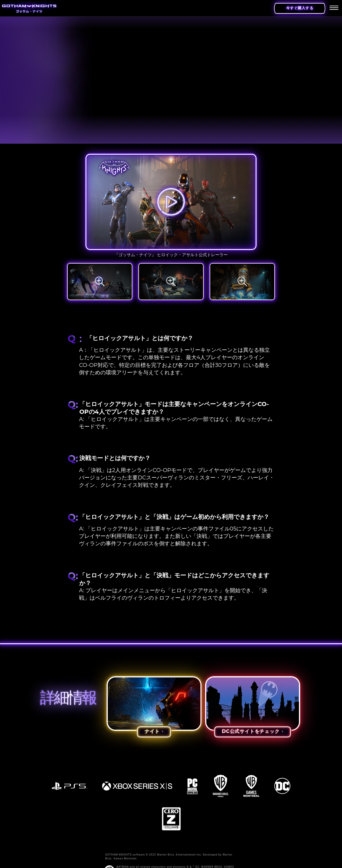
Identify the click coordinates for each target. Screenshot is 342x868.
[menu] (334, 8)
